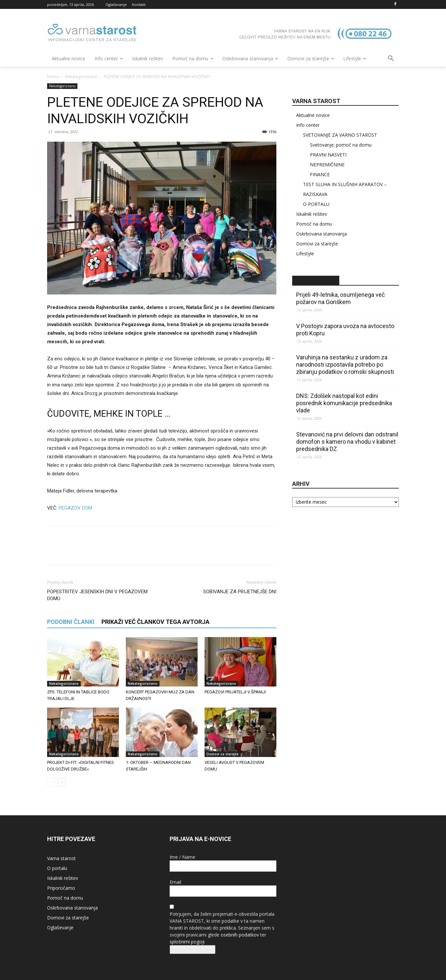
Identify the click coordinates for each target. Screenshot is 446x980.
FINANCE (320, 174)
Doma (53, 77)
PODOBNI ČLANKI (71, 622)
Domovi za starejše (223, 754)
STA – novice (316, 280)
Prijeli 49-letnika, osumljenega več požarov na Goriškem (340, 298)
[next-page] (62, 782)
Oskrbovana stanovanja (321, 234)
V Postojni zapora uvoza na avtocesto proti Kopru (345, 330)
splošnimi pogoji (187, 942)
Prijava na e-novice (193, 950)
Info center (308, 125)
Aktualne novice (313, 115)
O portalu (57, 868)
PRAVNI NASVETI (328, 155)
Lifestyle (305, 253)
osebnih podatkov (240, 935)
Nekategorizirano (81, 77)
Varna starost (61, 858)
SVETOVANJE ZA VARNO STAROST (340, 135)
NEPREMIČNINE (327, 165)
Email (175, 882)
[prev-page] (51, 782)
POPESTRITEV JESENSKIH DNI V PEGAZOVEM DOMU (97, 595)
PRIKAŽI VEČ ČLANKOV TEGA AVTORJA (155, 622)
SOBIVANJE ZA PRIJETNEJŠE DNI (240, 592)
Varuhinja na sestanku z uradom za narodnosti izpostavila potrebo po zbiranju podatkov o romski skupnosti (345, 364)
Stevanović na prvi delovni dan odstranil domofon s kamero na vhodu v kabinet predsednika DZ (347, 442)
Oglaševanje (60, 927)
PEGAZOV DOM (75, 508)
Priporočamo (61, 888)
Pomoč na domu (314, 224)
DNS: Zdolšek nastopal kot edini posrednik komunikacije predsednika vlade (344, 403)
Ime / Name (182, 857)
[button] (391, 59)
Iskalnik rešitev (312, 214)
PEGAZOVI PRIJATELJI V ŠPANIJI (235, 692)
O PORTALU (316, 204)
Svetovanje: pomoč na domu (341, 145)
